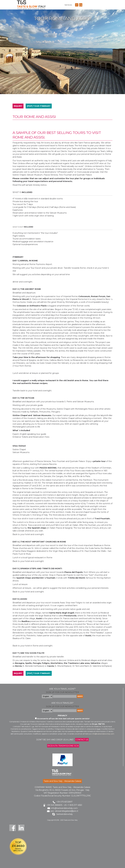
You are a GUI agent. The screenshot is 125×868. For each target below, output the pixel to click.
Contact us (82, 740)
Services (68, 5)
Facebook (13, 828)
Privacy (62, 715)
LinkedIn (21, 828)
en (81, 5)
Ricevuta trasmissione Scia (63, 746)
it (77, 5)
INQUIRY (18, 106)
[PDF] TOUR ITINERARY (39, 106)
